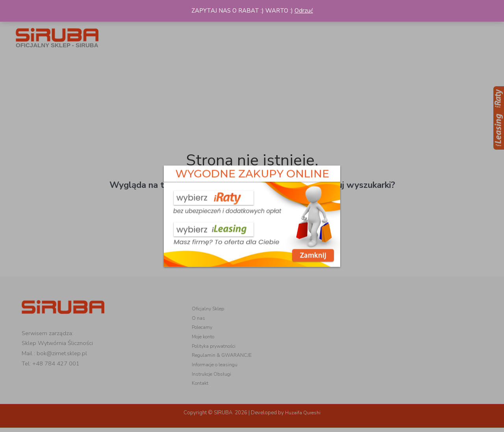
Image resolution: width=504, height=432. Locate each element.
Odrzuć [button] (304, 11)
